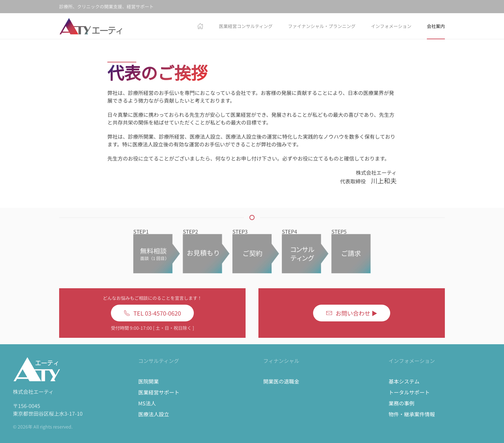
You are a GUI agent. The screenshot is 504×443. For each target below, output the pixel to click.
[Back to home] (91, 26)
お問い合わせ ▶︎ (352, 313)
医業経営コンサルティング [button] (246, 26)
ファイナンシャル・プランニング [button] (322, 26)
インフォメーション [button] (391, 26)
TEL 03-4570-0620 (152, 313)
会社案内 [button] (436, 26)
